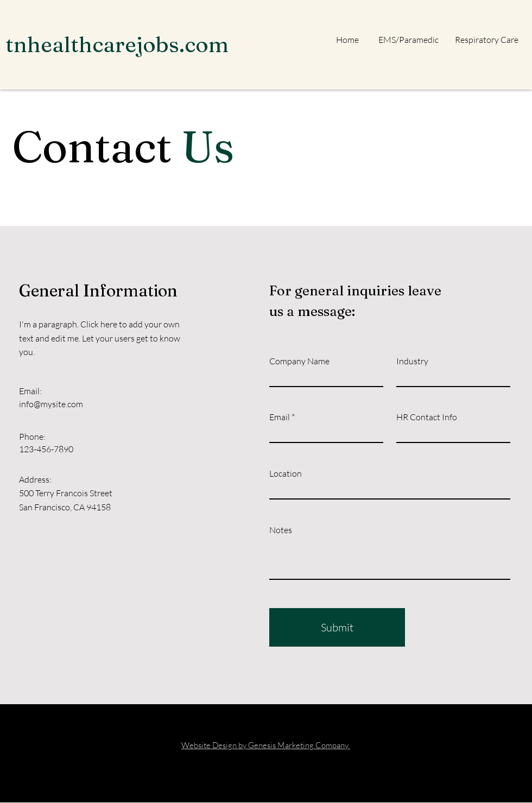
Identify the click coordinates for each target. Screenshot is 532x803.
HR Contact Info (427, 417)
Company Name (299, 361)
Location (286, 473)
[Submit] (337, 627)
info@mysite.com (51, 404)
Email (280, 417)
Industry (412, 361)
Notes (281, 530)
